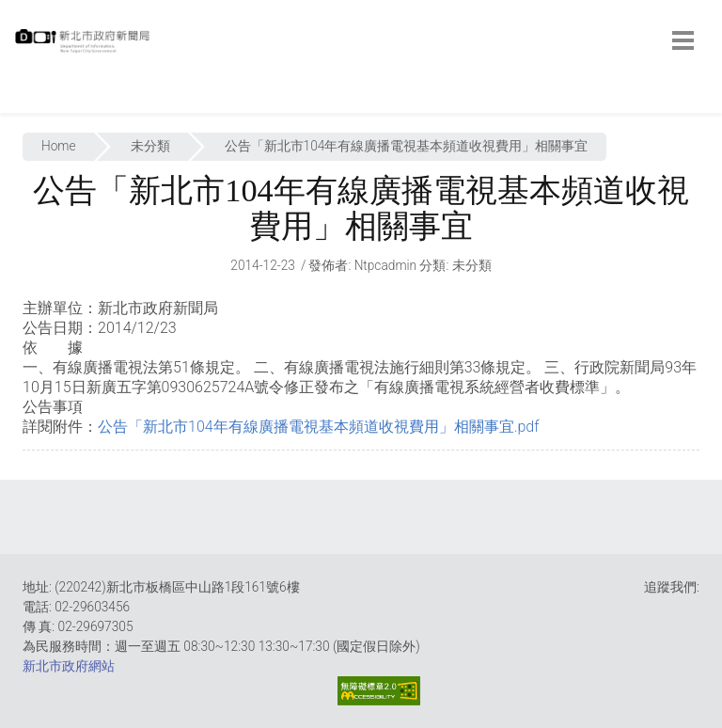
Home (59, 146)
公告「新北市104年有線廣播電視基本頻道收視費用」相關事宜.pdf (319, 427)
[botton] (683, 40)
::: (19, 103)
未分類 (150, 146)
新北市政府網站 (69, 666)
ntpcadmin (386, 265)
